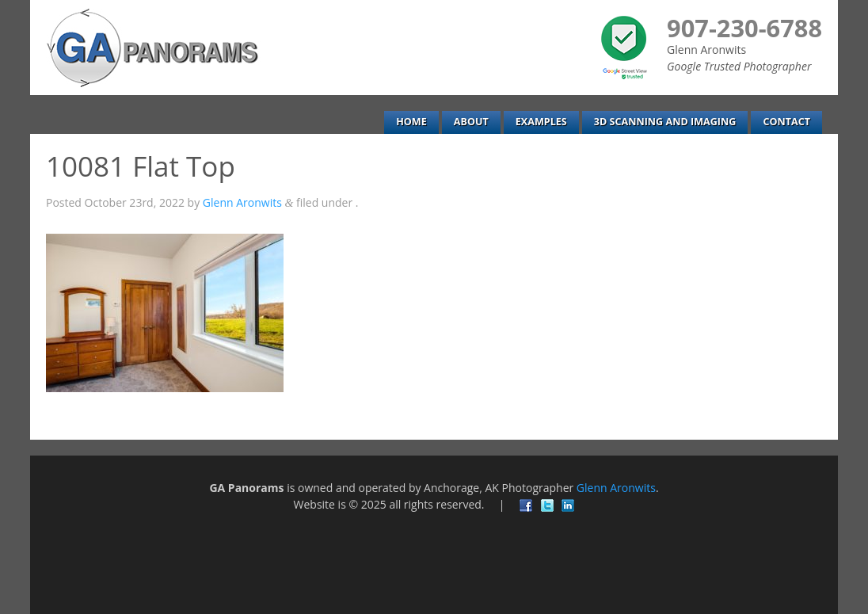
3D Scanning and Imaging (665, 122)
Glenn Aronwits (242, 202)
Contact (786, 122)
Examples (541, 122)
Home (411, 122)
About (471, 122)
